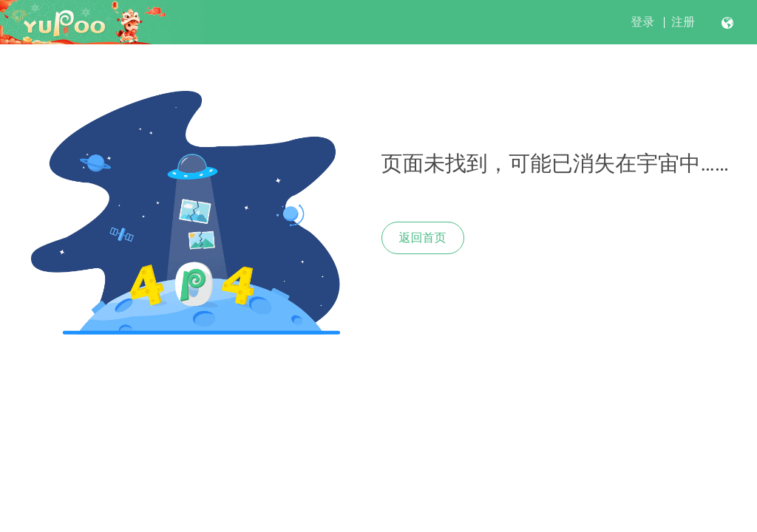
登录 (642, 22)
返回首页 (423, 238)
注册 (683, 22)
